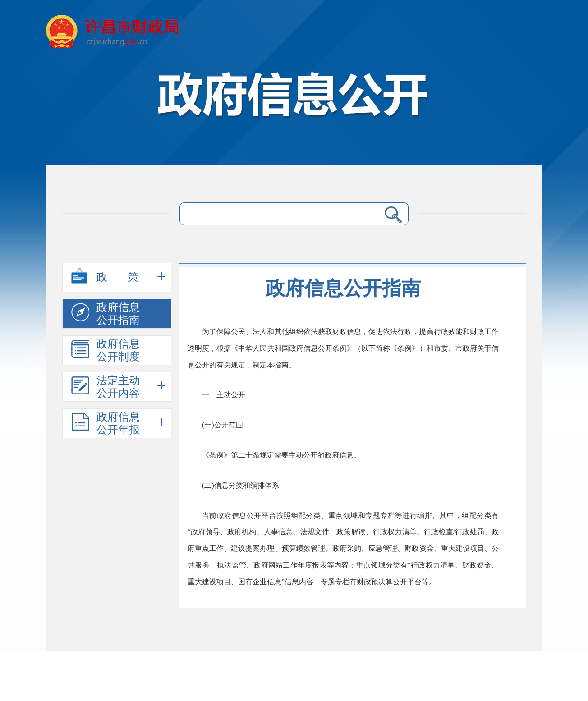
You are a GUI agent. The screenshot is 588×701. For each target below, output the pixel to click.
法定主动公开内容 (106, 387)
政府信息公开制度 (106, 350)
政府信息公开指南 (106, 314)
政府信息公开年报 (106, 423)
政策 (115, 279)
